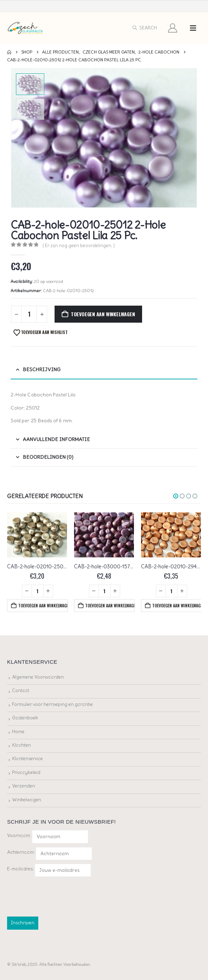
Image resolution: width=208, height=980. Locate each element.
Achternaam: (21, 852)
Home (18, 732)
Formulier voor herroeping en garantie (52, 704)
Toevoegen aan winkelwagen (103, 314)
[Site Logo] (25, 28)
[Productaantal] (29, 314)
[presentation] (61, 895)
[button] (144, 28)
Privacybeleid (26, 772)
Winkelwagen (27, 800)
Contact (21, 691)
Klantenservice (27, 759)
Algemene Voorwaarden (38, 677)
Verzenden (24, 786)
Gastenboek (25, 718)
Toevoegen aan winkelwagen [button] (43, 605)
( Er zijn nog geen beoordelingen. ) (79, 246)
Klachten (21, 745)
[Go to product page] (37, 535)
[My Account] (173, 28)
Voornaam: (19, 836)
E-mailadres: (49, 870)
